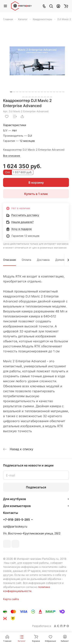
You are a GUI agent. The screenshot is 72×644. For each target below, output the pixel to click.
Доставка (43, 260)
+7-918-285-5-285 (16, 520)
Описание (10, 260)
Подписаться (36, 487)
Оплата (26, 260)
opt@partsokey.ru (15, 526)
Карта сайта (11, 599)
